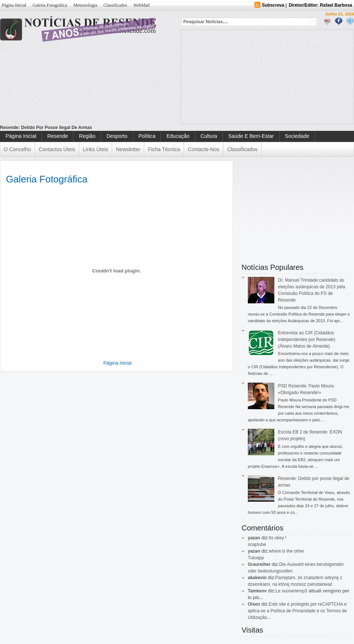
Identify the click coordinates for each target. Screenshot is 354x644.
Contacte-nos (204, 149)
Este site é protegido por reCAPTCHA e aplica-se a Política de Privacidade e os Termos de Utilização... (297, 611)
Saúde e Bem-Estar (251, 136)
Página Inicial (14, 5)
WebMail (142, 5)
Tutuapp (256, 558)
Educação (178, 136)
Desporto (117, 136)
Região (87, 136)
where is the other (286, 551)
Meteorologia (85, 5)
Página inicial (117, 363)
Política (147, 136)
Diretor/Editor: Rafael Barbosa (320, 5)
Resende (58, 136)
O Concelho (17, 149)
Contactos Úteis (57, 149)
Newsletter (128, 149)
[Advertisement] (232, 76)
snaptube (257, 544)
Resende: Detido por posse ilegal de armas (46, 128)
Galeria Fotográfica (50, 5)
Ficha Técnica (164, 149)
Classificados (115, 5)
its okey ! (277, 538)
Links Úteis (96, 149)
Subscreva (273, 5)
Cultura (209, 136)
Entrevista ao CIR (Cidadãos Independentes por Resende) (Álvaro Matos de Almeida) (307, 340)
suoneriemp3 (294, 591)
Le (279, 591)
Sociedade (297, 136)
